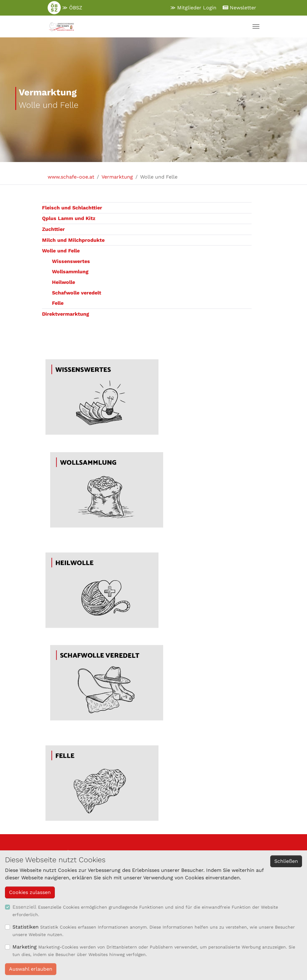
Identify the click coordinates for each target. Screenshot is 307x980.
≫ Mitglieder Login (193, 8)
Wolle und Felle (61, 251)
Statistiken (26, 927)
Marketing (25, 947)
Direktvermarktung (66, 314)
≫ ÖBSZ (65, 8)
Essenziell (24, 907)
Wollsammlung (70, 272)
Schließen (286, 861)
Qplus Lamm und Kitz (69, 218)
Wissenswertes (71, 261)
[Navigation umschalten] (256, 26)
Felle (58, 303)
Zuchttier (53, 229)
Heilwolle (64, 282)
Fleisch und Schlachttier (72, 208)
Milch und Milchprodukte (73, 240)
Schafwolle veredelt (77, 293)
